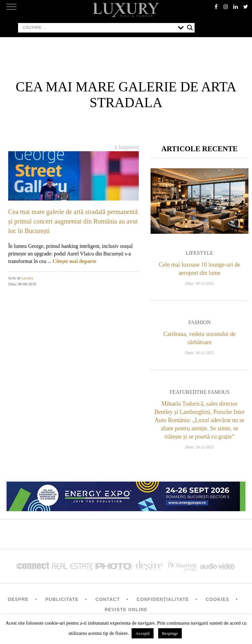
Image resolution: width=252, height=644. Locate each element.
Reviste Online (126, 609)
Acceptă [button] (143, 633)
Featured (183, 392)
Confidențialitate (163, 599)
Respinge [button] (170, 633)
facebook (216, 7)
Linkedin (236, 7)
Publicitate (62, 599)
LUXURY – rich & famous (126, 10)
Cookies (218, 599)
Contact (108, 599)
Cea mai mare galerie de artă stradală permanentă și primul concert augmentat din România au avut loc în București (73, 221)
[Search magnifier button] (190, 28)
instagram (226, 7)
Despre (18, 599)
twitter (245, 7)
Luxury (27, 278)
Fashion (199, 322)
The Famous (213, 392)
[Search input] (99, 28)
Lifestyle (199, 253)
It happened (127, 147)
